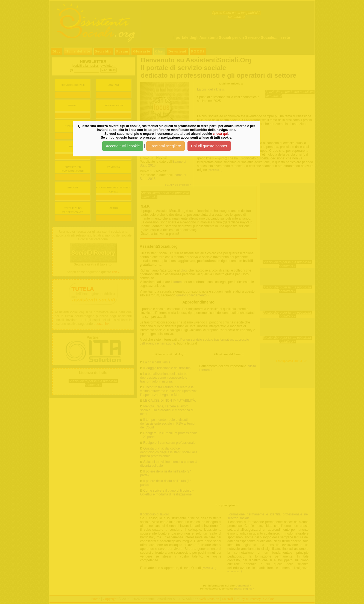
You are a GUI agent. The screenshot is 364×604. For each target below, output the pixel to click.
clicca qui (220, 134)
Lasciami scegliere (165, 146)
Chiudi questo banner (209, 146)
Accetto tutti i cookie (123, 146)
